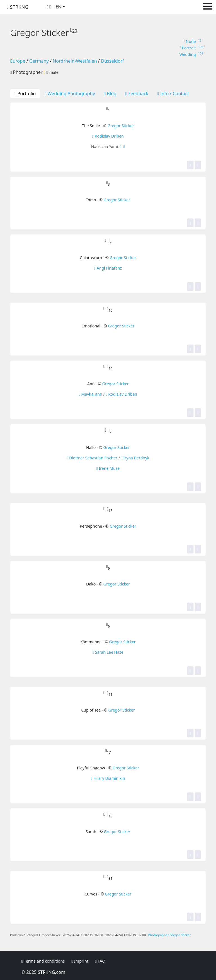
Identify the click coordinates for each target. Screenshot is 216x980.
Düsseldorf (112, 61)
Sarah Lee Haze (108, 652)
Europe (18, 61)
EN (59, 7)
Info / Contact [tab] (173, 94)
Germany (39, 61)
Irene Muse (108, 468)
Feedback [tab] (137, 94)
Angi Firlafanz (108, 268)
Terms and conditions (43, 961)
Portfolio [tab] (25, 94)
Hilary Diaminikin (108, 778)
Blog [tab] (110, 94)
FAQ (100, 961)
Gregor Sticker (121, 126)
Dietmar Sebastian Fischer (92, 458)
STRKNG (18, 7)
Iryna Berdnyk (135, 458)
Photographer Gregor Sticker (169, 935)
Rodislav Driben (108, 136)
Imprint (80, 961)
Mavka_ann (90, 394)
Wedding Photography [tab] (70, 94)
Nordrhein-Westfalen (75, 61)
